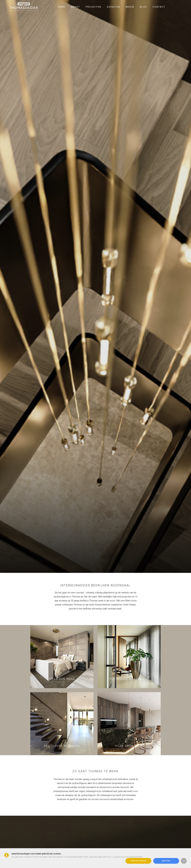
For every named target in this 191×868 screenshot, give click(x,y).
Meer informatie (138, 861)
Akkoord (166, 861)
